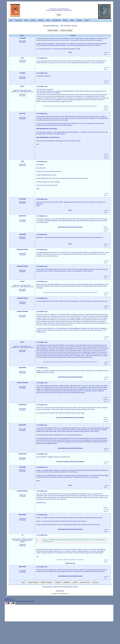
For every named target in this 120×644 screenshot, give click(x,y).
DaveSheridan (22, 405)
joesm (22, 58)
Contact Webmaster (47, 587)
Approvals (79, 20)
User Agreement (60, 591)
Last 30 (48, 20)
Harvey (22, 86)
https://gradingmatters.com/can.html (47, 129)
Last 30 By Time (56, 20)
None (70, 52)
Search (26, 20)
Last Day (33, 20)
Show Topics (18, 20)
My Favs (65, 20)
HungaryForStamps (22, 249)
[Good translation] (7, 603)
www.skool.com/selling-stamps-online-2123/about (70, 418)
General (87, 20)
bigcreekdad (22, 216)
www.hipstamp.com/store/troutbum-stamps (70, 227)
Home (11, 20)
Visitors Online (57, 587)
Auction (72, 20)
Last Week (40, 20)
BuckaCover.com (70, 563)
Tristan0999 (22, 38)
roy (22, 535)
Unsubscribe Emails (67, 587)
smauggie (22, 73)
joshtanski (22, 113)
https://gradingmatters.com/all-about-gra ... (48, 137)
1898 (22, 161)
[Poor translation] (13, 603)
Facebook (75, 587)
